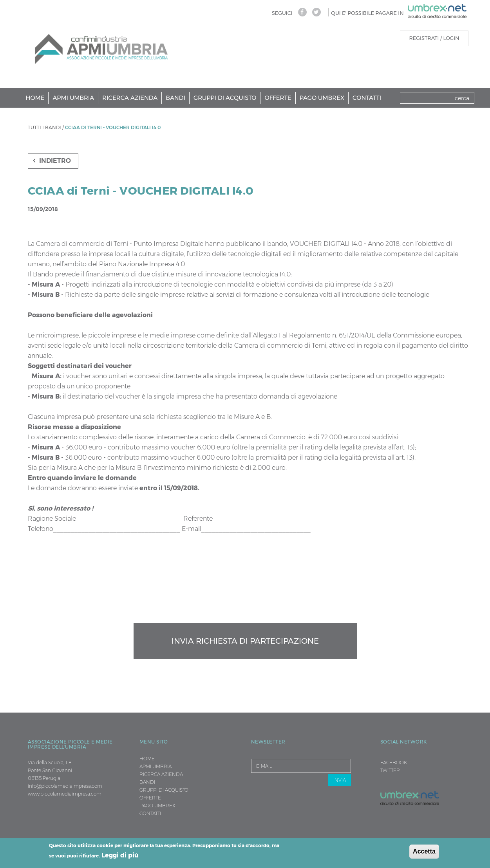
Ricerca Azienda (130, 98)
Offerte (278, 98)
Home (35, 98)
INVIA (340, 780)
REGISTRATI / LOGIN (434, 38)
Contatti (367, 98)
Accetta (424, 851)
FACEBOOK (394, 762)
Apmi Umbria (73, 98)
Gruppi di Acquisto (225, 98)
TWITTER (390, 770)
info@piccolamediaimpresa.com (65, 786)
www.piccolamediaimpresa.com (65, 794)
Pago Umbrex (322, 98)
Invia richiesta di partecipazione (245, 641)
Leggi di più (120, 855)
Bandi (175, 98)
